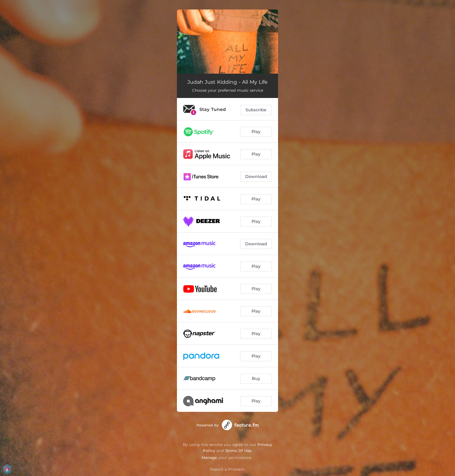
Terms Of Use (238, 451)
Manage (209, 458)
